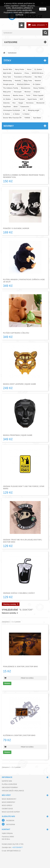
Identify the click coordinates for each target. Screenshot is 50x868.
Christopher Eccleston (12, 110)
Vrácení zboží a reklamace (13, 791)
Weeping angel (33, 110)
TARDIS (27, 118)
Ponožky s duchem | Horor (16, 228)
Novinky (9, 126)
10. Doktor (37, 84)
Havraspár (18, 92)
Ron (14, 103)
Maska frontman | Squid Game (18, 435)
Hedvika (18, 81)
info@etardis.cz (14, 851)
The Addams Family (11, 88)
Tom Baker (37, 118)
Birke (16, 107)
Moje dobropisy (8, 802)
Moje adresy (7, 805)
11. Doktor (38, 69)
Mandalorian (26, 88)
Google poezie (9, 84)
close (43, 9)
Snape (21, 103)
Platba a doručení (9, 784)
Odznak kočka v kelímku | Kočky (19, 593)
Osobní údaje (7, 809)
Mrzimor (28, 92)
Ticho (28, 95)
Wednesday (8, 81)
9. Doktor (7, 114)
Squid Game (32, 99)
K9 (24, 110)
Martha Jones (18, 95)
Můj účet (6, 795)
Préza (27, 73)
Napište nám (7, 781)
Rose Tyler (7, 77)
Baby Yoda (28, 81)
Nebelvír (38, 81)
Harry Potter (20, 69)
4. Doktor (16, 114)
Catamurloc (25, 107)
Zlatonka (6, 103)
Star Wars (38, 77)
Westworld (40, 103)
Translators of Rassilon (23, 77)
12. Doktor (7, 99)
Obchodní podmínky (10, 788)
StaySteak (7, 107)
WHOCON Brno (37, 73)
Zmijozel (37, 92)
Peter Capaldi (38, 95)
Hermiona (30, 103)
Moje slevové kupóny (11, 812)
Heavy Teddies (39, 88)
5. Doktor (26, 114)
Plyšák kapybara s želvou (16, 333)
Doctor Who (8, 69)
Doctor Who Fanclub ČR (12, 118)
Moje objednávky (9, 799)
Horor (29, 69)
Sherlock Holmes (23, 84)
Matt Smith (7, 73)
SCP (41, 99)
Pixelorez (7, 95)
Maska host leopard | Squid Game (20, 384)
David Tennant (19, 99)
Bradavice (18, 73)
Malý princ (7, 92)
